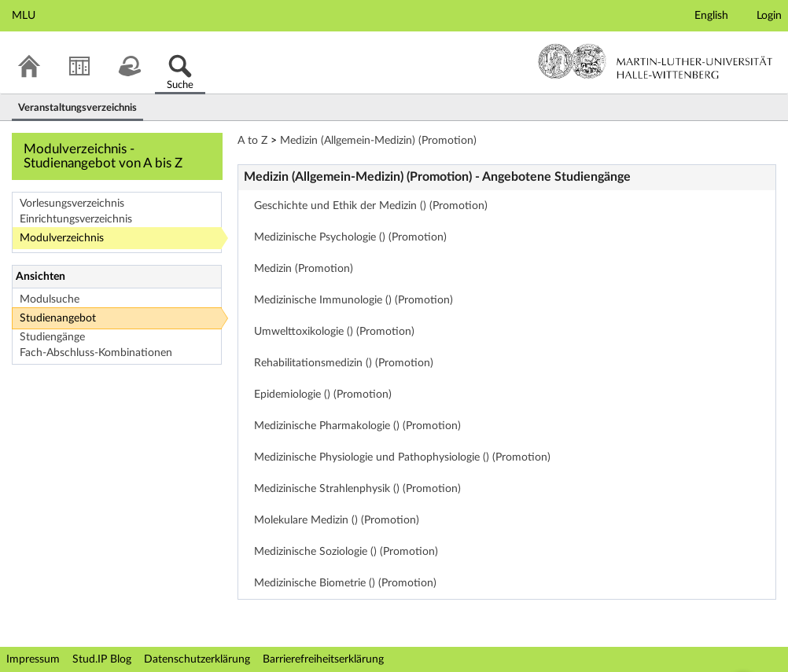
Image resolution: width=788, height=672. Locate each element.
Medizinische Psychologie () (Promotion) (350, 237)
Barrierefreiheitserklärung (323, 659)
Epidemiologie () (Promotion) (323, 395)
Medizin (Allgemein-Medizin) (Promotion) (378, 141)
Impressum (33, 659)
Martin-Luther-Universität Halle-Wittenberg (655, 61)
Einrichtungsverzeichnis (76, 219)
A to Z (252, 141)
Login (769, 16)
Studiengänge (52, 337)
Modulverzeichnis (62, 238)
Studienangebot (58, 318)
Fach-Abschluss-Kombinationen (96, 353)
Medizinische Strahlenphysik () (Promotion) (357, 489)
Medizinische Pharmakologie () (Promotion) (357, 426)
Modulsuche (50, 299)
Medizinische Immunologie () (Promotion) (353, 300)
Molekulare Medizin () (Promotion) (337, 520)
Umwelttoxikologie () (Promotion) (334, 332)
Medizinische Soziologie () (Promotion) (346, 552)
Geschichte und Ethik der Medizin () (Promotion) (371, 206)
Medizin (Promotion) (304, 269)
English (711, 16)
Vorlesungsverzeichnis (72, 204)
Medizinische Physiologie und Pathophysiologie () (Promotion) (402, 457)
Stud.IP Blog (102, 659)
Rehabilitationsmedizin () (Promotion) (344, 363)
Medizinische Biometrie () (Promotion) (345, 583)
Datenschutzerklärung (197, 659)
